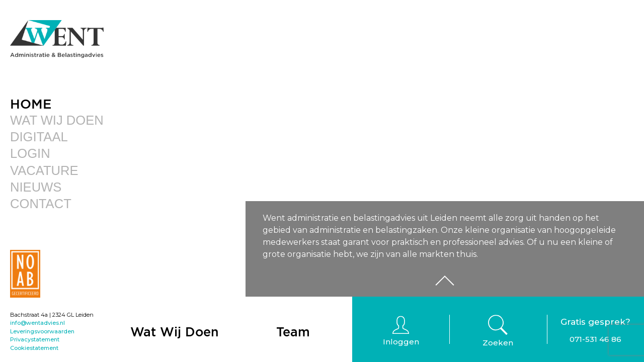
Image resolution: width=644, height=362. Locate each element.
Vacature (44, 170)
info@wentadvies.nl (37, 323)
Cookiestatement (34, 348)
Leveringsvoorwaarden (42, 331)
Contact (41, 204)
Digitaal (39, 137)
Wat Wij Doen (57, 120)
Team (293, 332)
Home (31, 104)
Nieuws (36, 187)
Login (30, 153)
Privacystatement (35, 339)
